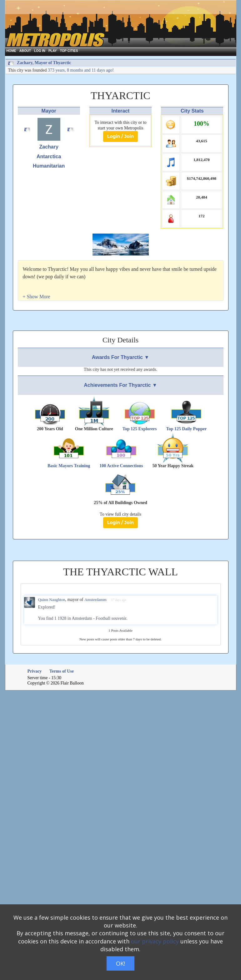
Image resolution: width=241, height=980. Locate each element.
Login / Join (120, 136)
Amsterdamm (95, 600)
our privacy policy (155, 941)
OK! (120, 963)
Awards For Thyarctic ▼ (121, 357)
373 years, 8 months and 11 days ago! (81, 70)
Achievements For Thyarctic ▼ (120, 385)
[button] (37, 297)
